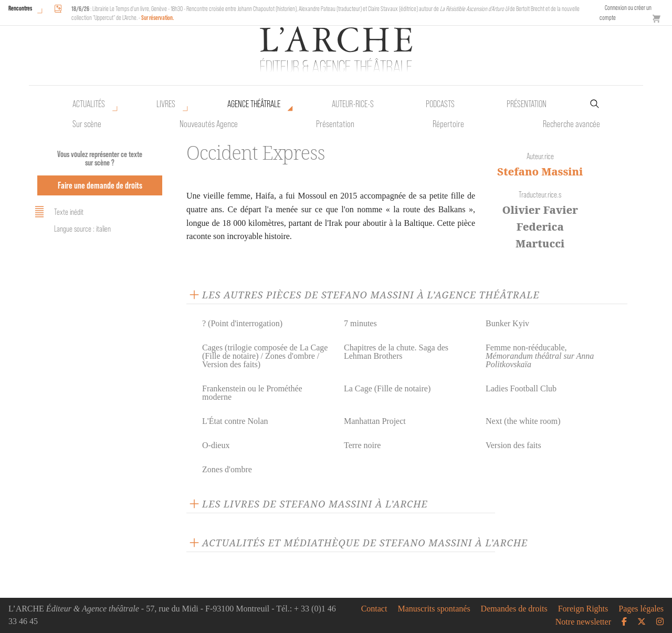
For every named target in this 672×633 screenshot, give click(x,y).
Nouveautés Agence (209, 124)
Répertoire (448, 124)
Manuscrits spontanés (434, 609)
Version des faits (513, 445)
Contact (374, 609)
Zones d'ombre (227, 469)
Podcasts (440, 104)
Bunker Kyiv (507, 323)
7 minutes (360, 323)
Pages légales (641, 609)
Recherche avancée (571, 124)
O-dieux (216, 445)
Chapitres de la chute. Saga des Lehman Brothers (396, 352)
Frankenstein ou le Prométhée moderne (252, 393)
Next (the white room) (523, 421)
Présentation (335, 124)
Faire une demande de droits (100, 185)
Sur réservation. (158, 18)
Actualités (89, 104)
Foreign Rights (583, 609)
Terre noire (362, 445)
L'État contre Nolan (235, 421)
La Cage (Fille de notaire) (387, 388)
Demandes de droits (514, 609)
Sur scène (87, 124)
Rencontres (20, 8)
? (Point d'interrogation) (242, 323)
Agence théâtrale (254, 104)
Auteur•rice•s (353, 104)
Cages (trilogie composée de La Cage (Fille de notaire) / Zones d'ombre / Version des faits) (265, 356)
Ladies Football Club (521, 388)
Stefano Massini (540, 172)
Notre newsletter (583, 622)
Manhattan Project (375, 421)
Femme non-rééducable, (540, 356)
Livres (166, 104)
